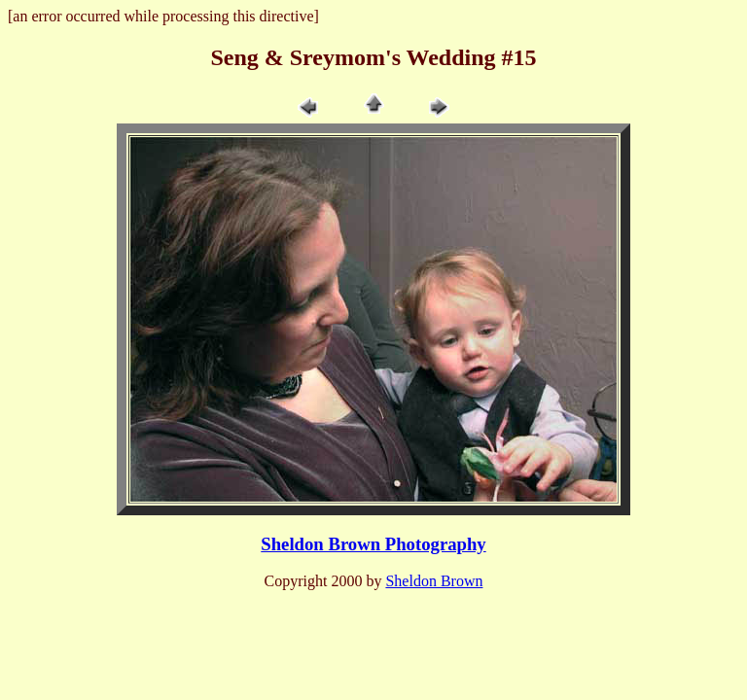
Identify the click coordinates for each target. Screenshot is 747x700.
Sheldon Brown (434, 581)
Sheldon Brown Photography (373, 544)
